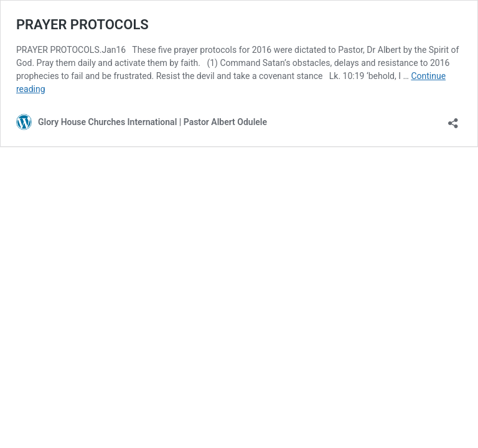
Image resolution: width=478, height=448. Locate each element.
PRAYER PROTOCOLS (82, 25)
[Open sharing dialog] (453, 119)
